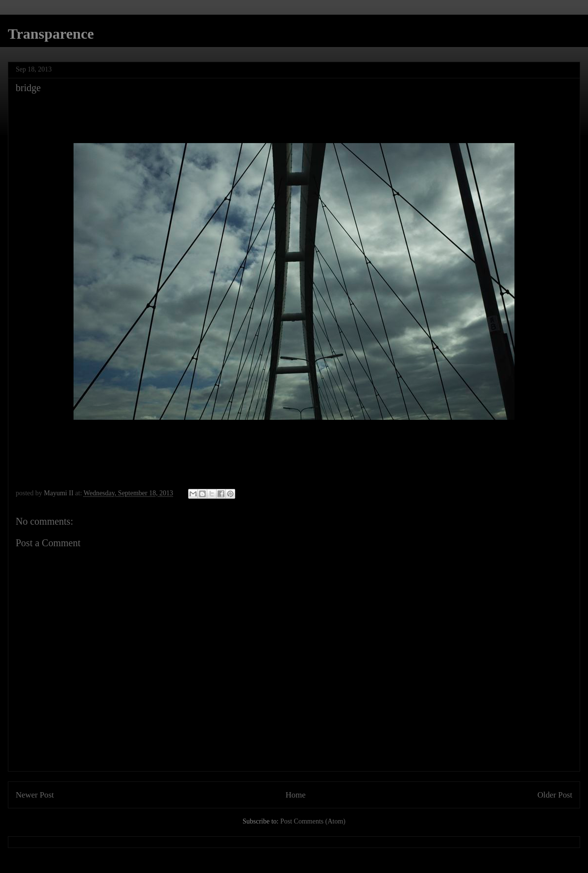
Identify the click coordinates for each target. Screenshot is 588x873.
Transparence (51, 34)
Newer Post (35, 795)
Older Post (555, 795)
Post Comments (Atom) (313, 821)
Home (296, 795)
